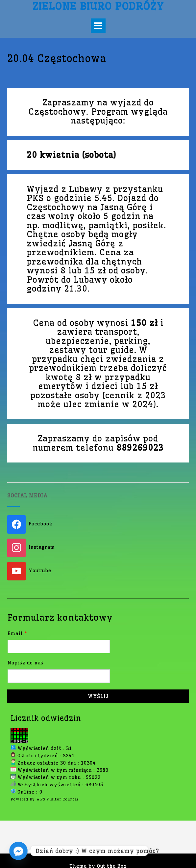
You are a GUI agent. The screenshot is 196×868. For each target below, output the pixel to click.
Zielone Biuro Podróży (98, 6)
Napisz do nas (25, 663)
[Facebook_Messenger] (18, 851)
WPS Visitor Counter (57, 799)
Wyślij (98, 696)
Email (17, 633)
